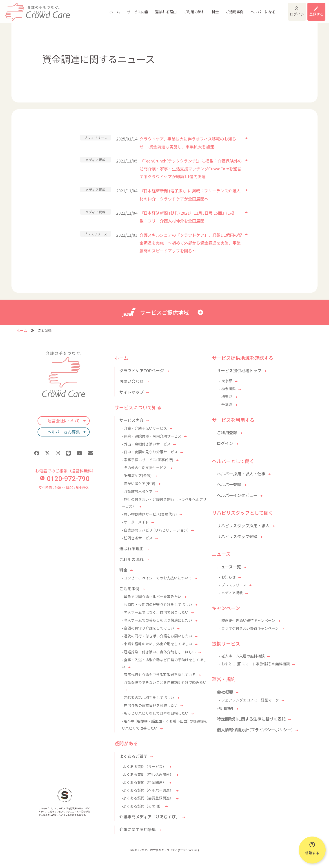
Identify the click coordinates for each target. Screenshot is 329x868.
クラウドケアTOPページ (142, 370)
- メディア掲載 (231, 593)
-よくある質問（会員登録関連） (147, 798)
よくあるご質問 (133, 756)
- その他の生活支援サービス (144, 467)
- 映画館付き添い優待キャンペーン (247, 620)
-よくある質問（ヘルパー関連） (147, 790)
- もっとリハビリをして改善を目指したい (155, 713)
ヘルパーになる (230, 9)
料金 (182, 9)
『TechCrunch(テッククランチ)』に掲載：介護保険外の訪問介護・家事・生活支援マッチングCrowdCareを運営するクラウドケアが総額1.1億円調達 (191, 169)
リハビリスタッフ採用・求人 (243, 525)
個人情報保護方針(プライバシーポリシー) (255, 730)
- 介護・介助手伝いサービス (144, 428)
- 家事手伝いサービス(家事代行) (147, 460)
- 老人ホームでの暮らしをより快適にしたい (157, 620)
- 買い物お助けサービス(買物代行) (149, 514)
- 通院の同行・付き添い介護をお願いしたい (157, 636)
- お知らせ (227, 577)
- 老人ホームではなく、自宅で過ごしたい (155, 612)
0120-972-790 (65, 479)
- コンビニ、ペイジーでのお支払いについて (157, 578)
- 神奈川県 (227, 389)
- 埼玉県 (226, 396)
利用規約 (225, 708)
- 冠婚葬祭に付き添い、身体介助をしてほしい (159, 652)
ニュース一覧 (229, 567)
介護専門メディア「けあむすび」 (150, 817)
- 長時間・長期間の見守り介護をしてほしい (157, 604)
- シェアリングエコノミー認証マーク (249, 700)
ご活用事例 (202, 9)
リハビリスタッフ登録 (237, 536)
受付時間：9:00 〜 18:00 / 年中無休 (64, 487)
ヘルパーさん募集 (64, 432)
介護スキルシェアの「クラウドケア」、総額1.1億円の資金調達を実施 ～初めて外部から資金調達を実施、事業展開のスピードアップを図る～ (191, 243)
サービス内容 (105, 9)
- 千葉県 (226, 404)
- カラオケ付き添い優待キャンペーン (249, 628)
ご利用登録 (227, 432)
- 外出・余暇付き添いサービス (146, 444)
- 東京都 (226, 381)
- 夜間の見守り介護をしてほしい (148, 628)
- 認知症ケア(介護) (137, 475)
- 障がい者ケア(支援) (138, 483)
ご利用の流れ (161, 9)
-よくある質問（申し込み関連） (147, 774)
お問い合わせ (131, 381)
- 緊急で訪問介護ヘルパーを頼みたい (151, 596)
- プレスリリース (233, 585)
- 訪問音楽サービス (137, 538)
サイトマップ (131, 392)
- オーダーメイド (135, 522)
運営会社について (64, 421)
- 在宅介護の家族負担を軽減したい (150, 705)
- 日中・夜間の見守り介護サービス (150, 452)
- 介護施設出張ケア (137, 491)
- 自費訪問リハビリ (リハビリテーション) (155, 530)
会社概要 (225, 692)
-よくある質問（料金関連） (144, 782)
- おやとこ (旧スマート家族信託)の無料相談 (254, 664)
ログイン (276, 9)
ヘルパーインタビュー (237, 495)
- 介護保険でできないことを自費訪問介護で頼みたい (164, 682)
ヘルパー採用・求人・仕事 (241, 474)
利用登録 (311, 9)
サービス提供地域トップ (239, 370)
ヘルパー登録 (229, 484)
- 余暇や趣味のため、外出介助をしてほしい (157, 644)
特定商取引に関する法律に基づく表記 (251, 719)
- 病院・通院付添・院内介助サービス (151, 436)
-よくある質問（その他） (142, 806)
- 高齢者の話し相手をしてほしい (148, 697)
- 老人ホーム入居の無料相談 (242, 656)
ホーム (82, 9)
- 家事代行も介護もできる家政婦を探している (159, 674)
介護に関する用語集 (138, 829)
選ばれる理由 (133, 9)
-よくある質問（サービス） (144, 766)
